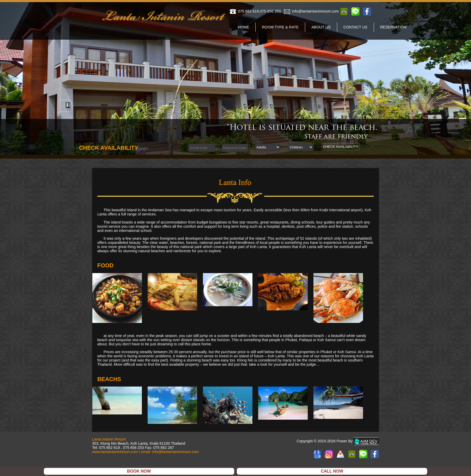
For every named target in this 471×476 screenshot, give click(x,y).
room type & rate (280, 27)
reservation (393, 27)
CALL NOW (332, 471)
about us (321, 27)
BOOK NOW (139, 471)
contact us (355, 27)
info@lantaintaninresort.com (315, 11)
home (243, 27)
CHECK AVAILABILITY (340, 147)
